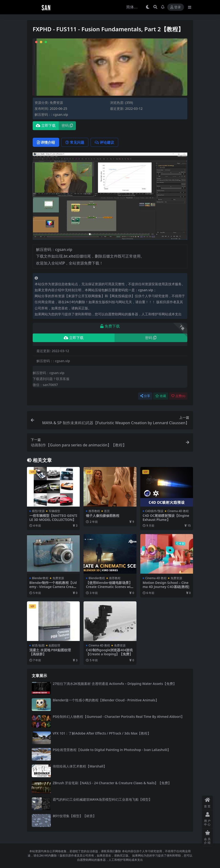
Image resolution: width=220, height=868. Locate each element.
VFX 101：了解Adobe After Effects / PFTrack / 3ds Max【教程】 (102, 733)
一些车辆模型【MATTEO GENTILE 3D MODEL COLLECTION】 (53, 518)
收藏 (161, 396)
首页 (107, 511)
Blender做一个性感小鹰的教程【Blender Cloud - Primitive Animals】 (106, 700)
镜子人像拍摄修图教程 (103, 516)
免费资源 (56, 103)
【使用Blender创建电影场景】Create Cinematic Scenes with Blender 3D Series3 (109, 587)
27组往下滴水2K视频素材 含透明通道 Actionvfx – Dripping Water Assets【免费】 (115, 684)
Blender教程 (40, 578)
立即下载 (46, 126)
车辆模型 (54, 511)
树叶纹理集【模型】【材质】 (74, 816)
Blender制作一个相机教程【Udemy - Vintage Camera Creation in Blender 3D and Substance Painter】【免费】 (53, 589)
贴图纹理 (54, 645)
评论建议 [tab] (104, 142)
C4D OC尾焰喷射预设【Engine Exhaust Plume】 (166, 518)
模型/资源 (38, 511)
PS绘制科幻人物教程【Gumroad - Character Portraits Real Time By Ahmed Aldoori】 (118, 717)
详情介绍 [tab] (46, 142)
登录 (176, 7)
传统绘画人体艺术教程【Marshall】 (80, 766)
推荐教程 (94, 511)
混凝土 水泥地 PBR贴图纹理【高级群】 (50, 652)
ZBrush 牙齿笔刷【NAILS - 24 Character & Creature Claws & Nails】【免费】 (112, 783)
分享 (145, 396)
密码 (67, 126)
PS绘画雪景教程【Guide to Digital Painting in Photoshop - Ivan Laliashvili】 (112, 750)
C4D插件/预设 (154, 511)
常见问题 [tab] (75, 142)
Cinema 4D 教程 (178, 511)
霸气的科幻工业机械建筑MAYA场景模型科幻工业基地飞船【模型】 (102, 799)
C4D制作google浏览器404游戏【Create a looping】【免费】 (109, 652)
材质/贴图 (38, 645)
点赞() (178, 396)
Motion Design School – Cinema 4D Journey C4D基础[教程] (166, 585)
